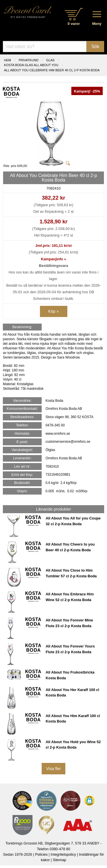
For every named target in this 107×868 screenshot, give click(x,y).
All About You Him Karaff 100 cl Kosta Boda (73, 719)
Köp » (54, 311)
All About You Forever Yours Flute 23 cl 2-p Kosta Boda (70, 649)
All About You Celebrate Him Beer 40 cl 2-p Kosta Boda (52, 70)
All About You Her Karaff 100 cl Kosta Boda (72, 692)
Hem (7, 60)
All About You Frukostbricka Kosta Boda (70, 675)
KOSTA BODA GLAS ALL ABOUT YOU (31, 65)
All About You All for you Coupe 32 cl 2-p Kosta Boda (73, 521)
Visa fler (54, 769)
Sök (95, 47)
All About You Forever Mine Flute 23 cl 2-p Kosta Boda (69, 623)
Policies (41, 854)
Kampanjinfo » (53, 259)
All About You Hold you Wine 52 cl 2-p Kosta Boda (73, 745)
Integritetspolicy (63, 854)
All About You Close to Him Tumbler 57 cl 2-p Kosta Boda (71, 573)
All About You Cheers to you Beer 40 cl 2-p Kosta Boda (70, 547)
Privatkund (29, 60)
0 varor (74, 24)
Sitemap (59, 860)
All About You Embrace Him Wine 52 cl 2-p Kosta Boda (70, 597)
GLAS (50, 60)
